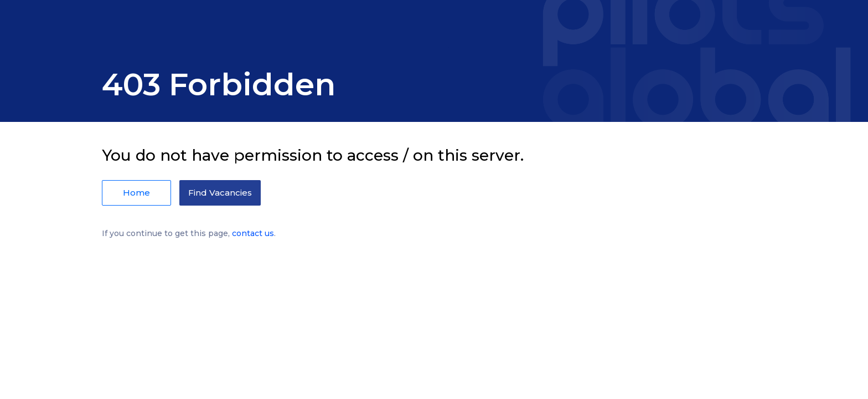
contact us (253, 233)
